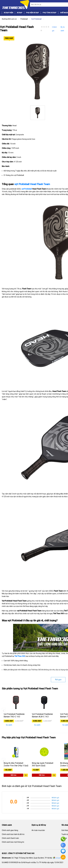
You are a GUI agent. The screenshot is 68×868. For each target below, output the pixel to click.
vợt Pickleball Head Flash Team (32, 184)
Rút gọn (58, 680)
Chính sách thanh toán (10, 838)
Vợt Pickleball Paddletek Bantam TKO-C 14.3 (14, 715)
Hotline (63, 839)
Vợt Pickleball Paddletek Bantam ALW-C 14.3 (42, 715)
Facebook (63, 851)
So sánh (63, 29)
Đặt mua (13, 775)
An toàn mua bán (38, 830)
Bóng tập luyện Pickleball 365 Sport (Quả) (43, 764)
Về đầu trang (63, 857)
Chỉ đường (59, 858)
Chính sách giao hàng (10, 830)
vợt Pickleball (27, 189)
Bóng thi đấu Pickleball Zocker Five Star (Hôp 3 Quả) (16, 764)
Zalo (63, 845)
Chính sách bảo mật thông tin (13, 842)
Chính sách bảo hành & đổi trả (13, 834)
